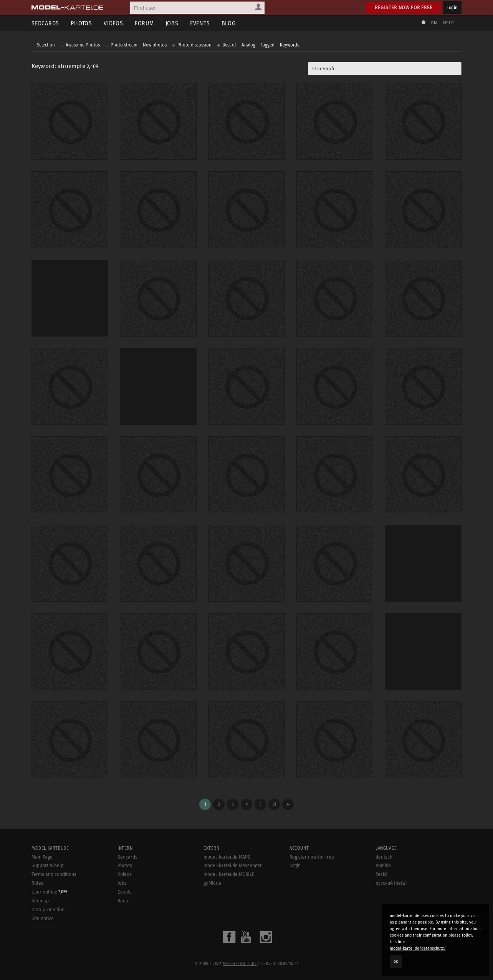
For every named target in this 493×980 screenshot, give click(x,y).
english (383, 866)
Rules (37, 883)
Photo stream (124, 45)
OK (396, 962)
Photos (81, 23)
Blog (229, 23)
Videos (113, 23)
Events (200, 23)
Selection (46, 45)
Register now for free (404, 7)
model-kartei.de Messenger (233, 866)
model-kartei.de (240, 964)
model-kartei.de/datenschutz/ (418, 948)
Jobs (172, 23)
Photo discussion (194, 45)
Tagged (268, 45)
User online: (49, 892)
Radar (124, 901)
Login (452, 7)
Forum (144, 23)
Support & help (48, 866)
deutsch (384, 857)
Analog (248, 45)
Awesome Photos (83, 45)
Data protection (48, 910)
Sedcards (45, 23)
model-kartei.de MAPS (227, 857)
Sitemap (40, 901)
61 (274, 804)
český (381, 874)
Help (448, 23)
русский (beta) (391, 883)
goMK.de (212, 883)
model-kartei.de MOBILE (229, 874)
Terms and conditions (54, 874)
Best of (229, 45)
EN (434, 23)
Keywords (290, 45)
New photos (155, 45)
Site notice (43, 919)
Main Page (42, 857)
